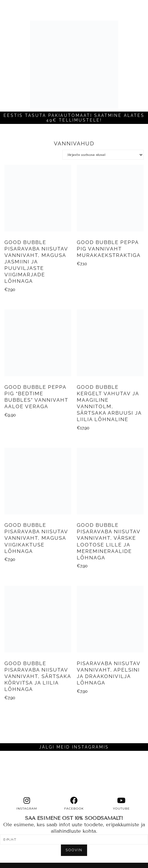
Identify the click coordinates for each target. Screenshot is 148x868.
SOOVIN (74, 850)
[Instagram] (19, 774)
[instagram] (27, 804)
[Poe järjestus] (103, 155)
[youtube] (121, 804)
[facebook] (74, 804)
